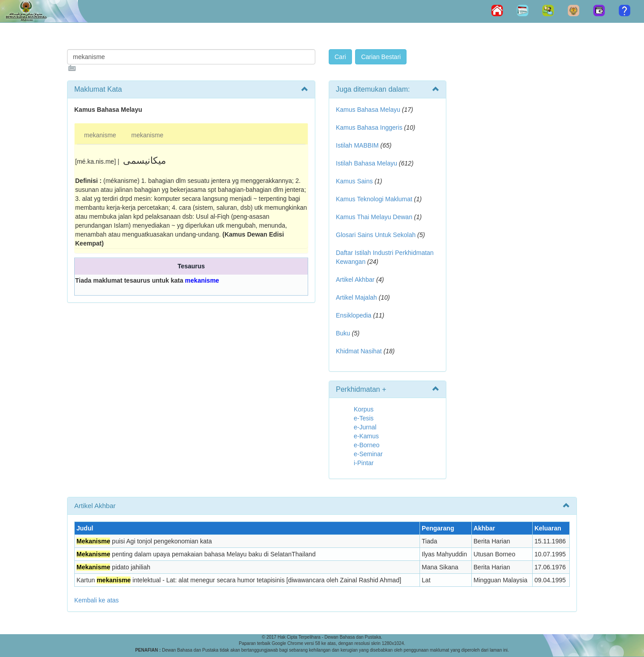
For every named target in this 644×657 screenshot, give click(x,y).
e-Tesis (364, 418)
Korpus (364, 409)
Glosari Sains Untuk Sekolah (376, 235)
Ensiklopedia (354, 315)
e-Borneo (367, 445)
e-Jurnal (365, 427)
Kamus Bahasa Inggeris (369, 127)
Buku (343, 333)
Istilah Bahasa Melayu (366, 163)
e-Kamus (366, 436)
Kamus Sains (354, 181)
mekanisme (100, 135)
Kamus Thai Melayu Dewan (374, 217)
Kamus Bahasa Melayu (369, 110)
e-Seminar (368, 454)
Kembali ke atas (97, 600)
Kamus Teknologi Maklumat (374, 199)
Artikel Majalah (356, 297)
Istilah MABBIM (357, 145)
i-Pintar (364, 463)
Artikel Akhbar (355, 280)
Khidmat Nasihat (359, 351)
